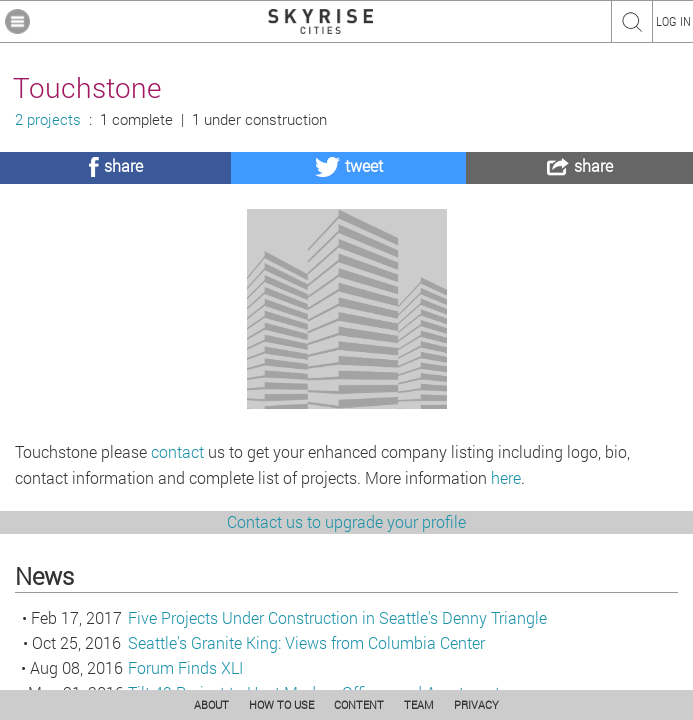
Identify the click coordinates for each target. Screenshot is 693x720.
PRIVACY (476, 704)
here (506, 586)
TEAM (419, 704)
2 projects (48, 119)
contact (177, 560)
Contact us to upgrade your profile (346, 630)
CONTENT (359, 704)
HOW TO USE (281, 704)
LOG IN (673, 21)
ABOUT (211, 704)
